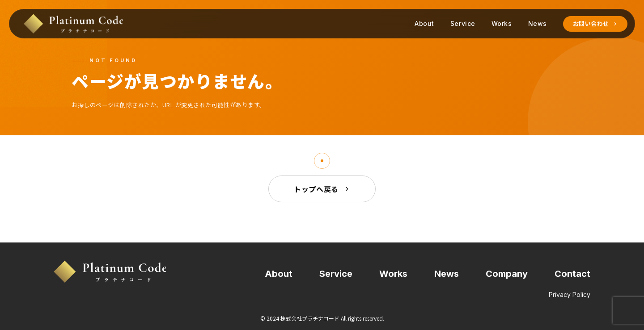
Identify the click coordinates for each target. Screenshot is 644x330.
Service (463, 23)
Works (502, 23)
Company (507, 274)
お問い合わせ (595, 24)
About (424, 23)
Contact (572, 274)
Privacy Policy (570, 295)
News (538, 23)
